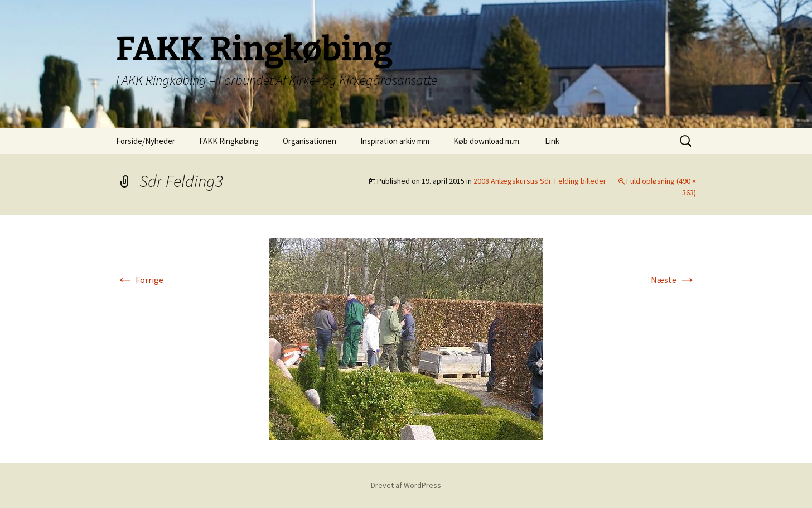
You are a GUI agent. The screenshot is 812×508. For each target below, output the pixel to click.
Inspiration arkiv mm (395, 141)
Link (552, 141)
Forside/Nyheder (146, 141)
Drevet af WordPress (406, 485)
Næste (673, 280)
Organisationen (310, 141)
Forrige (140, 280)
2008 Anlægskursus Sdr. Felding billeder (540, 181)
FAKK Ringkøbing (229, 141)
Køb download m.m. (487, 141)
